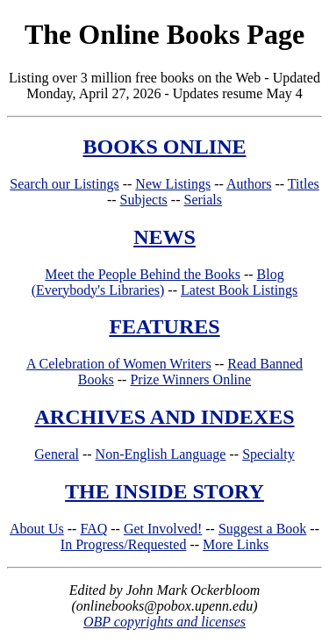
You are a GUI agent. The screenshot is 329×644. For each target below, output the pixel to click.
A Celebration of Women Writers (119, 364)
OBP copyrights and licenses (164, 622)
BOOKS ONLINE (164, 147)
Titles (304, 184)
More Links (236, 544)
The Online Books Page (164, 34)
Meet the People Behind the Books (143, 274)
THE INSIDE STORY (164, 491)
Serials (203, 200)
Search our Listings (64, 184)
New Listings (173, 184)
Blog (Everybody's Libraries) (158, 282)
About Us (37, 529)
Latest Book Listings (239, 290)
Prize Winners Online (190, 379)
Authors (249, 184)
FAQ (93, 529)
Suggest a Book (262, 529)
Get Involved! (163, 529)
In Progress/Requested (124, 544)
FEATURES (164, 326)
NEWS (164, 237)
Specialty (268, 454)
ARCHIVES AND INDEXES (164, 417)
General (57, 454)
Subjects (144, 200)
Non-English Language (161, 454)
